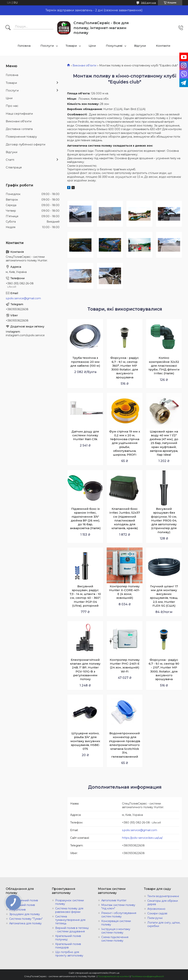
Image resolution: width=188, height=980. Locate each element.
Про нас (12, 106)
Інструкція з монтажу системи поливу (116, 931)
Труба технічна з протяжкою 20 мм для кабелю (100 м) (85, 362)
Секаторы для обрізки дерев (163, 902)
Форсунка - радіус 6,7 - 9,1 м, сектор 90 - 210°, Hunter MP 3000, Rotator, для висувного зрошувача (164, 669)
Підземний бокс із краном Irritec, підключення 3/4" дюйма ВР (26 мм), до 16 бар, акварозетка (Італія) (85, 518)
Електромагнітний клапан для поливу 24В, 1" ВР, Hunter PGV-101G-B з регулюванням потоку (85, 669)
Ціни (92, 46)
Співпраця (14, 167)
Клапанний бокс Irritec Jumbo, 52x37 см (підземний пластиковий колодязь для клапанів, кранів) (125, 518)
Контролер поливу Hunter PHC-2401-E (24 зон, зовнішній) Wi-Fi (125, 666)
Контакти (163, 46)
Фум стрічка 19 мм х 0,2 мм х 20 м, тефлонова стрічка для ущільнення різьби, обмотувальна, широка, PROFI (125, 443)
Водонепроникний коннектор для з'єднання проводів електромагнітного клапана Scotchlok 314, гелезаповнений (125, 745)
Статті (10, 160)
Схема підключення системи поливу (115, 939)
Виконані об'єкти (84, 65)
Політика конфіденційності (147, 976)
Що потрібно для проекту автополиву (69, 954)
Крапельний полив (22, 905)
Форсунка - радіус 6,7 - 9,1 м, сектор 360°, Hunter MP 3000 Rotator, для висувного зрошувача (125, 367)
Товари (71, 46)
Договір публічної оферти (26, 144)
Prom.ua (114, 973)
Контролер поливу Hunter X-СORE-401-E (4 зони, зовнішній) (125, 592)
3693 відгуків (148, 3)
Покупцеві (114, 46)
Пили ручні (155, 918)
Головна (24, 46)
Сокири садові (157, 913)
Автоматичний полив (24, 900)
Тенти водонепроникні (163, 896)
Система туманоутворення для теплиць (70, 920)
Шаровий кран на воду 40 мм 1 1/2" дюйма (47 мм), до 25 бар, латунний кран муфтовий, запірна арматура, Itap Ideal (164, 443)
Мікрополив (17, 910)
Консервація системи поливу (116, 923)
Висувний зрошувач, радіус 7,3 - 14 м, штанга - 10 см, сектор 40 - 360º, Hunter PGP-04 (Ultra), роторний (85, 596)
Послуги (47, 46)
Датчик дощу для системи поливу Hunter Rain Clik (85, 435)
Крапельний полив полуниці (68, 938)
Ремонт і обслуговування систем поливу (119, 915)
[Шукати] (8, 28)
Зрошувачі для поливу (25, 914)
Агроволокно (156, 909)
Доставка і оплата (19, 129)
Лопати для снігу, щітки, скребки (164, 924)
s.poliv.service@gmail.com (140, 830)
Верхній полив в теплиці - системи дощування (72, 930)
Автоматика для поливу (25, 923)
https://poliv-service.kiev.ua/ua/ (142, 838)
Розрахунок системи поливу (70, 902)
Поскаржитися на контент (114, 976)
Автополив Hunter (114, 900)
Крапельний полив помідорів (68, 946)
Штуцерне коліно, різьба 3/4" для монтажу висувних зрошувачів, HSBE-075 (85, 741)
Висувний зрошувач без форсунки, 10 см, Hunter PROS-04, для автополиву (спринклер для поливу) (164, 520)
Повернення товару (21, 137)
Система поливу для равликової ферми (69, 910)
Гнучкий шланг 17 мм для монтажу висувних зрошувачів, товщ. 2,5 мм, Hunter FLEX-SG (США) (164, 596)
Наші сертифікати (19, 114)
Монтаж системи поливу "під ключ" (118, 907)
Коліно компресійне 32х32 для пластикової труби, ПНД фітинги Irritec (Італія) (164, 366)
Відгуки (140, 46)
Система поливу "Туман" (26, 919)
